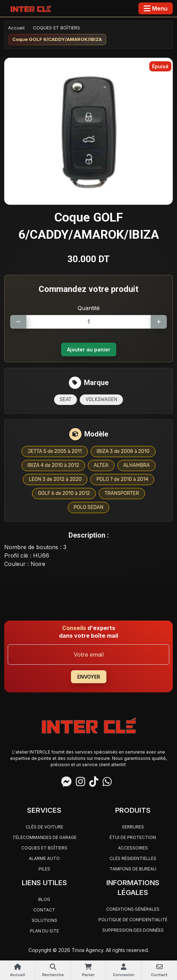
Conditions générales (133, 909)
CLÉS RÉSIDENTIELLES (133, 858)
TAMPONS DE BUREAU (133, 869)
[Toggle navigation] (156, 8)
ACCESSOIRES (133, 848)
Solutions (44, 920)
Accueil (16, 28)
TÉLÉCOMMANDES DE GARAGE (44, 837)
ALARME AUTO (44, 858)
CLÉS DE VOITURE (44, 827)
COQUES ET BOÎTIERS (57, 28)
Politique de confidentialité (133, 920)
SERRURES (133, 827)
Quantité (89, 308)
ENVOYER (89, 677)
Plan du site (44, 931)
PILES (44, 869)
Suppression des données (133, 930)
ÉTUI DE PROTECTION (133, 837)
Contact (44, 910)
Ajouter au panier (89, 349)
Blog (44, 899)
